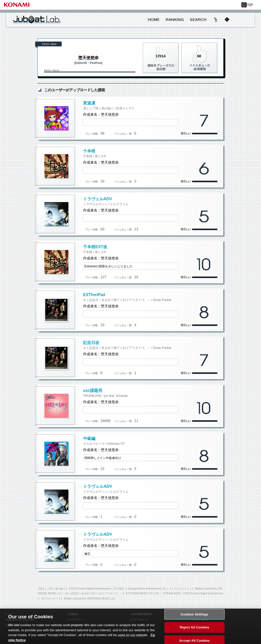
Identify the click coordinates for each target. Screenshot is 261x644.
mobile (227, 20)
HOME (154, 20)
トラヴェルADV (98, 199)
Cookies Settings (194, 618)
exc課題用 (93, 391)
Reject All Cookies (194, 631)
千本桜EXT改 (95, 247)
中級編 (89, 438)
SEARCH (198, 20)
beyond (216, 20)
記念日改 (91, 343)
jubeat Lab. (37, 19)
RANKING (175, 20)
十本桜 (89, 151)
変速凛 (89, 103)
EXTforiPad (94, 295)
